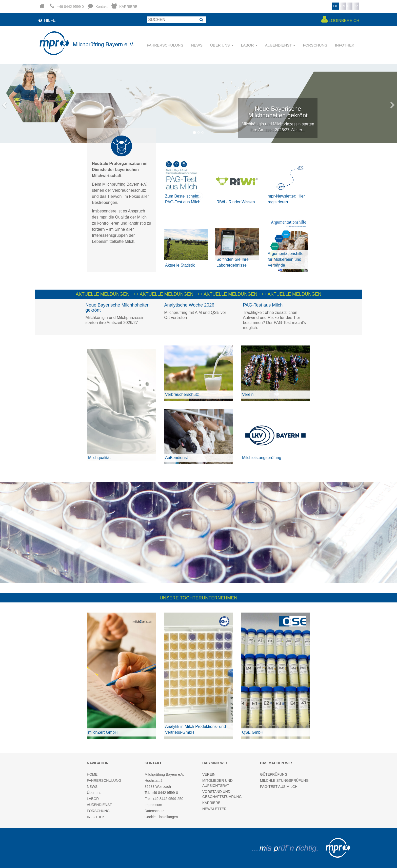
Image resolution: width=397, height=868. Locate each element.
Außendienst (176, 458)
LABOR (93, 799)
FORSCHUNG (315, 45)
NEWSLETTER (214, 809)
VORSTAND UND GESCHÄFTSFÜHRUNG (222, 794)
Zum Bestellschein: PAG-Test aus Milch (183, 199)
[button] (4, 103)
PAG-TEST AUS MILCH (279, 787)
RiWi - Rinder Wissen (236, 202)
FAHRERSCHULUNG (165, 45)
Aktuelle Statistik (180, 265)
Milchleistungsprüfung (262, 458)
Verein (248, 394)
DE (336, 6)
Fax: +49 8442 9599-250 (164, 799)
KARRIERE (211, 803)
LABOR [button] (249, 45)
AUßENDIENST (99, 805)
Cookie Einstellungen (161, 817)
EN (343, 6)
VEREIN (209, 774)
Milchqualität (99, 458)
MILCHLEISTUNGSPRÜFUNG (284, 780)
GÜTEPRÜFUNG (274, 774)
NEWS (197, 45)
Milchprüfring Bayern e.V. (164, 774)
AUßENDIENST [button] (280, 45)
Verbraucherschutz (182, 394)
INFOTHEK (345, 45)
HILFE (47, 20)
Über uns (94, 793)
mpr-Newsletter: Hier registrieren (286, 199)
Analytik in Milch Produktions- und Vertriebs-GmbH (195, 729)
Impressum (153, 805)
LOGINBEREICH (340, 19)
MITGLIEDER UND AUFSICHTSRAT (217, 783)
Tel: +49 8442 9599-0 (161, 793)
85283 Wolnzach (158, 787)
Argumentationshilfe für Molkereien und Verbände (285, 259)
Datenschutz (154, 811)
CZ (356, 6)
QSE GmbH (253, 732)
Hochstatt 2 (154, 780)
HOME (92, 774)
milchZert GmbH (103, 732)
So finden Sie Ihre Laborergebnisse (233, 262)
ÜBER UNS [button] (222, 45)
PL (349, 6)
